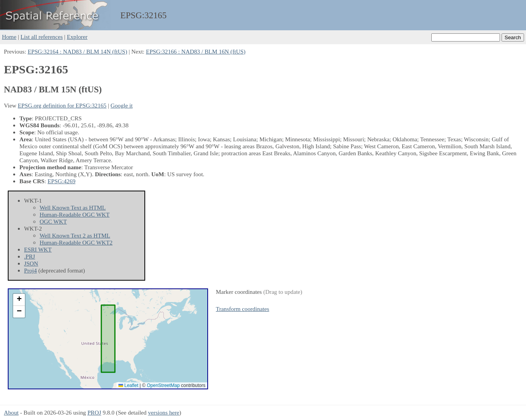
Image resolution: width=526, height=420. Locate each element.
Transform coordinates (242, 309)
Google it (122, 105)
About (11, 412)
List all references (42, 37)
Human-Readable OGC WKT (75, 214)
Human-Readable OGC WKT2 (76, 242)
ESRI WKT (38, 249)
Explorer (77, 37)
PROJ (94, 412)
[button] (19, 300)
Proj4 (30, 270)
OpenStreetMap (163, 385)
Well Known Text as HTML (73, 207)
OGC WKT (53, 221)
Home (9, 37)
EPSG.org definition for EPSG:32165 (62, 105)
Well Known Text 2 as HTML (75, 235)
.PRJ (30, 256)
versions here (164, 412)
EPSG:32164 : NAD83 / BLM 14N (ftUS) (77, 51)
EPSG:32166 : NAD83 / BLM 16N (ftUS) (196, 51)
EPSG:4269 (62, 181)
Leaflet (128, 385)
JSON (31, 263)
